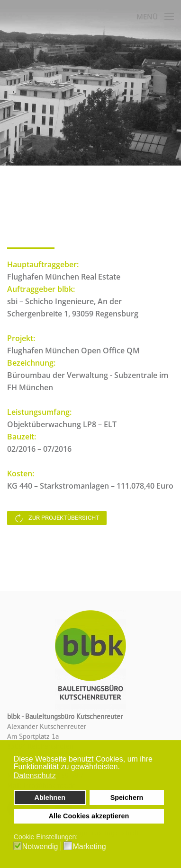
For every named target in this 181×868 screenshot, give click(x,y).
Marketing (89, 847)
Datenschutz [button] (35, 776)
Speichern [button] (127, 798)
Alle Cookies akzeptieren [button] (89, 816)
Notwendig (40, 847)
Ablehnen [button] (50, 798)
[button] (122, 768)
